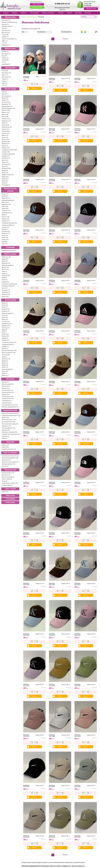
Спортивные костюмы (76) (9, 342)
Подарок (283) (6, 395)
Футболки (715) (6, 233)
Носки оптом (10, 502)
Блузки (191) (5, 194)
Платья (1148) (6, 217)
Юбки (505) (5, 181)
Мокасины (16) (6, 33)
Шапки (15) (5, 363)
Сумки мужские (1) (7, 401)
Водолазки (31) (6, 198)
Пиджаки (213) (6, 144)
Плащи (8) (4, 183)
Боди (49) (4, 92)
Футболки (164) (6, 359)
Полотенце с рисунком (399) (10, 432)
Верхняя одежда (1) (7, 106)
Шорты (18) (5, 238)
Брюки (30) (5, 261)
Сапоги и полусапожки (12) (9, 39)
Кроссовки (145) (6, 54)
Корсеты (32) (5, 129)
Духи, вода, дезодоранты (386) (10, 458)
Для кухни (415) (6, 475)
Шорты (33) (5, 367)
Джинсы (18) (5, 267)
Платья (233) (5, 334)
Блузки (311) (5, 94)
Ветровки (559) (6, 142)
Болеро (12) (5, 100)
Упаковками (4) (6, 185)
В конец (65, 39)
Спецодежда (10, 247)
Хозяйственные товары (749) (10, 483)
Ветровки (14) (6, 311)
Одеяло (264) (5, 418)
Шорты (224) (5, 177)
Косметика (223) (6, 460)
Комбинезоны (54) (7, 324)
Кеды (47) (4, 56)
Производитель (66, 32)
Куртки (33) (5, 318)
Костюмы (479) (6, 322)
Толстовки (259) (6, 164)
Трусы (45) (5, 288)
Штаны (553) (5, 179)
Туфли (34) (5, 83)
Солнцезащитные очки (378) (10, 405)
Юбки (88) (4, 242)
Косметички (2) (6, 386)
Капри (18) (5, 123)
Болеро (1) (5, 307)
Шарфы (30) (5, 365)
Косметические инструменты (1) (11, 462)
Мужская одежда (10, 254)
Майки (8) (4, 330)
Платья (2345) (6, 140)
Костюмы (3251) (6, 119)
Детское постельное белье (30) (10, 414)
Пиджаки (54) (5, 219)
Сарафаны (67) (6, 156)
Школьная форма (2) (7, 369)
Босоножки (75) (6, 20)
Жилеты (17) (5, 375)
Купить (34, 88)
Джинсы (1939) (6, 111)
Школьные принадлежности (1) (10, 407)
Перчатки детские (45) (8, 392)
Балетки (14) (5, 24)
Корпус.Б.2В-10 (66, 79)
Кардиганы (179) (6, 121)
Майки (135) (5, 135)
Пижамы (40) (5, 336)
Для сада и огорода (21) (8, 477)
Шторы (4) (5, 438)
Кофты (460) (5, 207)
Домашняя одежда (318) (8, 109)
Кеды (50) (4, 29)
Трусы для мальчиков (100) (9, 351)
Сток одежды (10, 499)
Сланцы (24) (5, 58)
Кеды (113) (5, 75)
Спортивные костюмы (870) (9, 284)
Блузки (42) (5, 305)
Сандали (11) (5, 37)
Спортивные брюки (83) (8, 154)
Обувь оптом (10, 496)
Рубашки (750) (6, 148)
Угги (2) (4, 62)
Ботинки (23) (5, 52)
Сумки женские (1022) (8, 399)
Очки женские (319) (7, 390)
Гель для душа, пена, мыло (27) (10, 456)
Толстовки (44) (6, 231)
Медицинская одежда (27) (9, 250)
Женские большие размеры (10, 190)
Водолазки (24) (6, 263)
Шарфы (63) (5, 259)
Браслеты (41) (6, 445)
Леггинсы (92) (6, 133)
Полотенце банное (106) (8, 428)
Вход (32, 1)
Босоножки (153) (6, 73)
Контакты (88, 13)
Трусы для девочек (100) (9, 353)
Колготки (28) (5, 125)
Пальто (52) (5, 146)
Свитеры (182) (6, 152)
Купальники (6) (6, 131)
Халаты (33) (5, 235)
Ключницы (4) (6, 388)
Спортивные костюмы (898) (9, 150)
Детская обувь (10, 68)
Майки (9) (4, 215)
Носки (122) (5, 137)
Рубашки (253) (6, 221)
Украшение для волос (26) (9, 449)
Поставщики (34, 13)
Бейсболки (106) (6, 257)
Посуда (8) (5, 481)
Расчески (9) (5, 466)
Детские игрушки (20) (8, 384)
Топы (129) (5, 166)
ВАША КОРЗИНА (90, 2)
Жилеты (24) (5, 202)
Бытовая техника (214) (8, 473)
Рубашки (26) (5, 340)
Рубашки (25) (5, 282)
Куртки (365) (5, 209)
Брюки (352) (5, 98)
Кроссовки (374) (6, 77)
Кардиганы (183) (6, 204)
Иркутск (62, 9)
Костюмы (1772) (6, 211)
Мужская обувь (10, 49)
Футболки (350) (6, 294)
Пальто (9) (4, 244)
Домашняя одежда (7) (8, 313)
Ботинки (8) (5, 71)
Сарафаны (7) (5, 347)
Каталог (15, 13)
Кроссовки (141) (6, 31)
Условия (61, 13)
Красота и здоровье (10, 453)
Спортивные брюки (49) (8, 286)
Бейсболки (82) (6, 102)
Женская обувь (10, 17)
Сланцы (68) (5, 35)
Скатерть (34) (5, 436)
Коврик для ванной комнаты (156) (11, 416)
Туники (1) (4, 357)
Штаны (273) (5, 240)
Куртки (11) (5, 274)
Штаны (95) (5, 371)
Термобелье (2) (6, 158)
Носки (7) (4, 332)
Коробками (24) (6, 45)
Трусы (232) (5, 160)
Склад (37, 77)
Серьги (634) (5, 447)
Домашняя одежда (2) (8, 265)
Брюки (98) (5, 196)
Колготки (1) (5, 315)
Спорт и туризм (10, 489)
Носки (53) (5, 280)
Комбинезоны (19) (7, 213)
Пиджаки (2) (5, 338)
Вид (23, 32)
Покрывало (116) (6, 426)
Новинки (24, 13)
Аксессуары (10, 379)
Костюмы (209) (6, 276)
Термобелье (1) (6, 292)
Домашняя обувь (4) (7, 26)
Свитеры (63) (5, 227)
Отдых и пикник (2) (7, 479)
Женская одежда (10, 89)
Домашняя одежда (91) (8, 200)
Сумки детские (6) (7, 403)
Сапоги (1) (5, 81)
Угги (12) (4, 43)
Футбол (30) (5, 492)
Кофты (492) (5, 115)
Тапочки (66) (5, 60)
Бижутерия (10, 442)
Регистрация (38, 1)
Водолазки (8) (6, 309)
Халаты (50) (5, 173)
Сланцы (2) (5, 79)
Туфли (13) (5, 41)
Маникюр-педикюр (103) (8, 464)
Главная (6, 13)
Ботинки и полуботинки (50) (9, 22)
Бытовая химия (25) (7, 485)
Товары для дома (10, 470)
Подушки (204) (6, 430)
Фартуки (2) (5, 171)
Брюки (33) (5, 303)
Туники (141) (5, 162)
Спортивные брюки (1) (8, 225)
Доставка (78, 13)
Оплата (69, 13)
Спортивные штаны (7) (8, 344)
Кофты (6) (4, 272)
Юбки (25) (4, 373)
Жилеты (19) (5, 270)
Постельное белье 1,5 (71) (9, 420)
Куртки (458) (5, 117)
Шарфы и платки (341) (8, 175)
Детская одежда (10, 300)
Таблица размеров (48, 13)
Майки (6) (4, 278)
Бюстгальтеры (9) (6, 96)
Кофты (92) (5, 320)
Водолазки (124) (6, 104)
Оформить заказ (91, 8)
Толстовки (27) (6, 290)
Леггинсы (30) (6, 328)
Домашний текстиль (10, 411)
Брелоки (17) (5, 382)
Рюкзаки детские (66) (8, 397)
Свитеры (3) (5, 349)
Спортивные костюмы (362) (9, 223)
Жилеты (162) (6, 113)
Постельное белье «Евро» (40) (10, 424)
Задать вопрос (37, 4)
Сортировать (41, 32)
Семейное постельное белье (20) (11, 434)
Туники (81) (5, 229)
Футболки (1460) (6, 168)
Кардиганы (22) (6, 326)
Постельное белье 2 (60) (9, 422)
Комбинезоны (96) (7, 127)
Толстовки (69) (6, 355)
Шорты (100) (5, 296)
